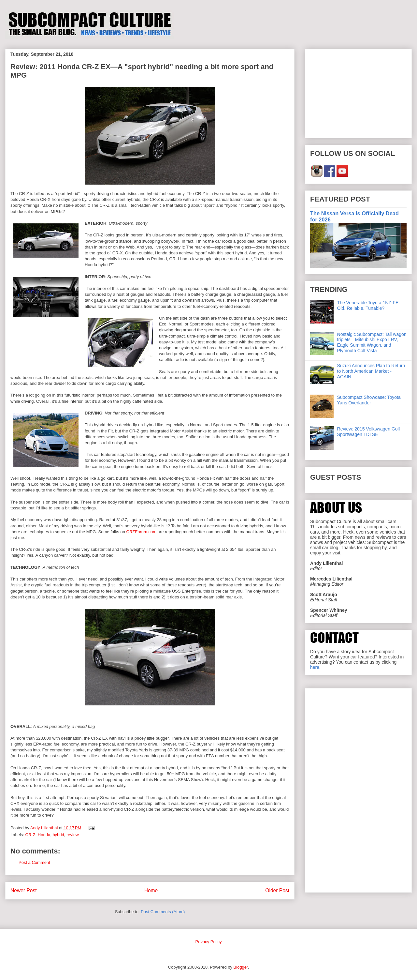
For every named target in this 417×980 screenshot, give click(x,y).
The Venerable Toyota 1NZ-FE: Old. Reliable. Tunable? (369, 305)
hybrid (58, 835)
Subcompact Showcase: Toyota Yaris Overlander (369, 400)
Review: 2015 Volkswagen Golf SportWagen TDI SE (369, 432)
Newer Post (24, 890)
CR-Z (30, 835)
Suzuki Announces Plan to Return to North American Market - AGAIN (371, 371)
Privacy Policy (209, 942)
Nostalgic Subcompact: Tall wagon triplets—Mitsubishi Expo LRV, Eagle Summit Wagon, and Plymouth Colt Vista (372, 342)
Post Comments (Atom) (163, 912)
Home (151, 890)
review (73, 835)
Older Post (277, 890)
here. (315, 667)
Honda (44, 835)
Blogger (241, 967)
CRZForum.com (141, 532)
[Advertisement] (358, 92)
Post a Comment (34, 862)
